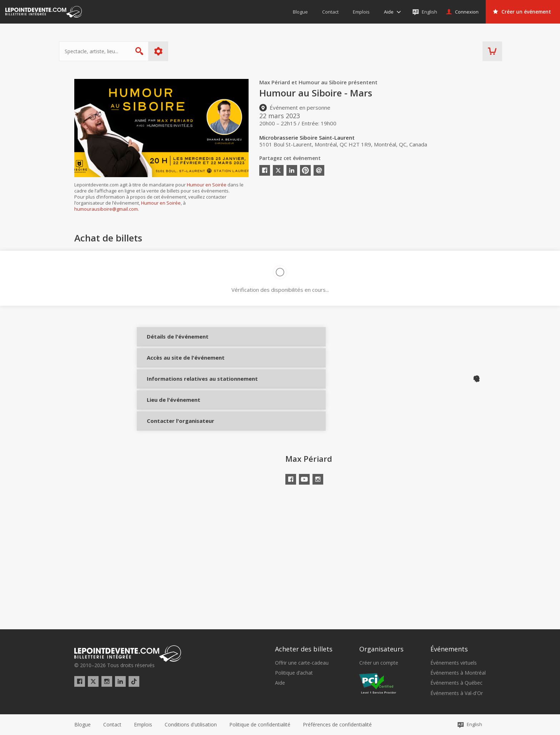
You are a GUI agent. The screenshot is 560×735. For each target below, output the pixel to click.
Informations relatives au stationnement (170, 403)
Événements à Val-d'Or (457, 693)
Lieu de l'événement (170, 430)
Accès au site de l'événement (170, 372)
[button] (337, 725)
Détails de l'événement (170, 342)
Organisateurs (381, 649)
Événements (449, 649)
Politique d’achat (294, 673)
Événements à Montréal (458, 673)
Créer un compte (379, 663)
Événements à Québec (456, 683)
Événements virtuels (454, 663)
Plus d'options (174, 51)
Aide (280, 683)
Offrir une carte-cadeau (302, 663)
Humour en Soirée (207, 185)
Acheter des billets (304, 649)
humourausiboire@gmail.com (106, 209)
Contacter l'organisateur (170, 456)
